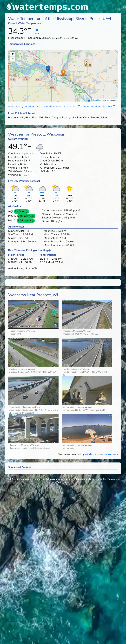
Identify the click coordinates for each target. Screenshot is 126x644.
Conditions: (15, 154)
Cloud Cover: (47, 161)
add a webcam (110, 454)
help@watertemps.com (46, 479)
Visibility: (45, 164)
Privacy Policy (67, 479)
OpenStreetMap (99, 100)
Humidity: (14, 164)
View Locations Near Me (99, 107)
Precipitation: (48, 157)
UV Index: (46, 171)
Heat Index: (15, 161)
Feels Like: (14, 157)
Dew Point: (46, 154)
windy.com (91, 454)
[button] (63, 72)
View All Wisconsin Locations (61, 107)
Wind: (12, 168)
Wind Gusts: (16, 171)
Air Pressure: (48, 168)
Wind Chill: (15, 175)
